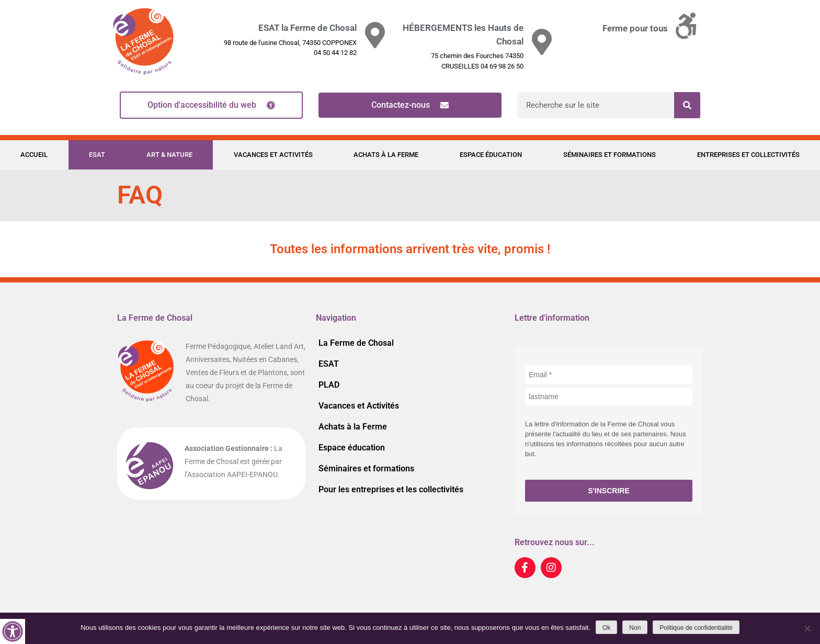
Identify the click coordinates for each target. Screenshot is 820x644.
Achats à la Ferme (386, 155)
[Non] (807, 628)
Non (635, 628)
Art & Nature (169, 155)
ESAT (97, 155)
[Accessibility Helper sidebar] (13, 631)
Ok (606, 628)
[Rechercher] (687, 105)
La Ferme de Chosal (356, 343)
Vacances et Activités (273, 155)
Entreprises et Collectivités (748, 155)
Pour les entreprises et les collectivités (391, 489)
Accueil (34, 155)
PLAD (329, 385)
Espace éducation (491, 155)
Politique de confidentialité (696, 628)
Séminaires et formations (610, 155)
